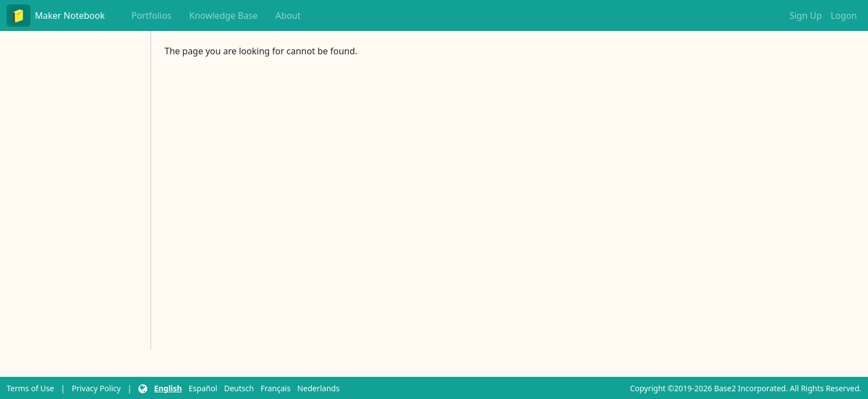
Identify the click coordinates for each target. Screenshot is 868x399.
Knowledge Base (224, 16)
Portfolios (151, 16)
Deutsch (239, 388)
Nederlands (318, 388)
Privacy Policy (96, 388)
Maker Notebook (56, 16)
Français (276, 388)
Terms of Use (30, 388)
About (288, 16)
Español (203, 388)
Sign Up (805, 16)
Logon (844, 16)
